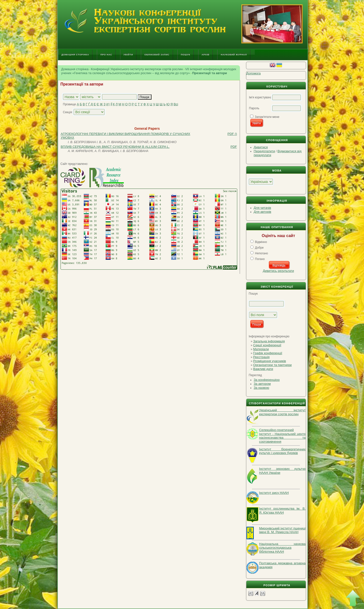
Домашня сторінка (75, 55)
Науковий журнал (234, 55)
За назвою (262, 388)
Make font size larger (263, 593)
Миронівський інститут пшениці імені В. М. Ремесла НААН (282, 530)
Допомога (254, 73)
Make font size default (257, 593)
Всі (176, 104)
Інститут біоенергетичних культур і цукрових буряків (282, 451)
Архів (206, 55)
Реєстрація (261, 357)
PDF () (232, 134)
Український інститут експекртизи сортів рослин (282, 412)
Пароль (254, 108)
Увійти (128, 55)
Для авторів (263, 212)
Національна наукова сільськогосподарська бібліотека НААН (282, 548)
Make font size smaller (251, 593)
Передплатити (264, 151)
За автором (262, 384)
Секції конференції (267, 345)
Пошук (186, 55)
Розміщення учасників (270, 361)
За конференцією (267, 380)
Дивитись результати (278, 271)
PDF (234, 147)
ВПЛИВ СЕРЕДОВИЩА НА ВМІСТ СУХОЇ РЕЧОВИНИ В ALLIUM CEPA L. (115, 147)
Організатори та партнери (273, 365)
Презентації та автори (210, 73)
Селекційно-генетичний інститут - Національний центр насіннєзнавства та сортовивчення (282, 436)
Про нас (106, 55)
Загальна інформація (269, 341)
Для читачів (262, 208)
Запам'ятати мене (267, 117)
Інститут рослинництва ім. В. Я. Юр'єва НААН (282, 511)
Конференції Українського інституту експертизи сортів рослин (137, 69)
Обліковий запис (157, 55)
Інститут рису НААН (274, 493)
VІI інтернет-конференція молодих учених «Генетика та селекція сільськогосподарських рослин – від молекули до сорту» (149, 71)
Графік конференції (268, 353)
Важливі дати (263, 369)
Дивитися (261, 147)
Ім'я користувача (260, 97)
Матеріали (261, 349)
